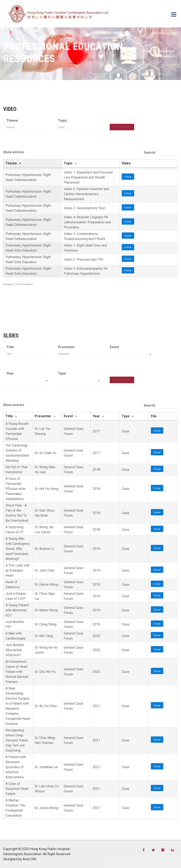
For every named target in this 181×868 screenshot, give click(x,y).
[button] (131, 355)
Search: (161, 153)
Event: (115, 347)
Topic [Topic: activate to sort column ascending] (68, 163)
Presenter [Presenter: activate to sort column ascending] (43, 416)
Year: (10, 373)
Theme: (12, 121)
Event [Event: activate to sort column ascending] (68, 416)
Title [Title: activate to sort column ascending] (9, 416)
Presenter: (67, 347)
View (128, 177)
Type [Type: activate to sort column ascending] (126, 416)
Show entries (14, 152)
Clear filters (123, 127)
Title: (10, 347)
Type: (62, 373)
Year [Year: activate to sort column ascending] (96, 416)
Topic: (63, 121)
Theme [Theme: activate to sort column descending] (11, 163)
